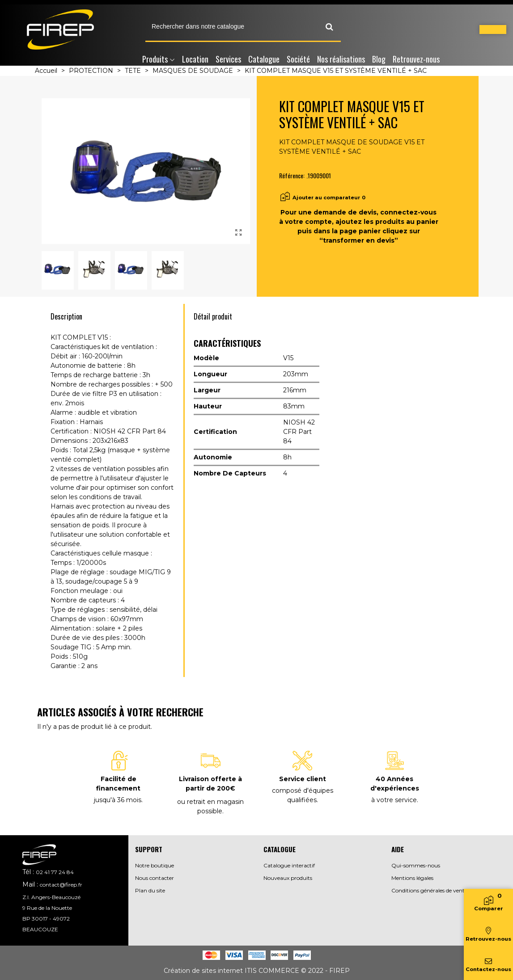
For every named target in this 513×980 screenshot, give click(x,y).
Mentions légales (412, 878)
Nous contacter (155, 878)
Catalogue (264, 59)
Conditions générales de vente (429, 890)
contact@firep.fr (61, 885)
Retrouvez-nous (416, 59)
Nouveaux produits (288, 878)
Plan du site (150, 890)
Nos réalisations (341, 59)
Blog (379, 59)
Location (195, 59)
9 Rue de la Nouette (47, 908)
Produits (155, 59)
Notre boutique (155, 865)
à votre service (394, 800)
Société (298, 59)
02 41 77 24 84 (55, 872)
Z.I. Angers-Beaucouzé (51, 897)
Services (228, 59)
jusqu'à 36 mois (118, 800)
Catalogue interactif (289, 865)
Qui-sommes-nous (416, 865)
